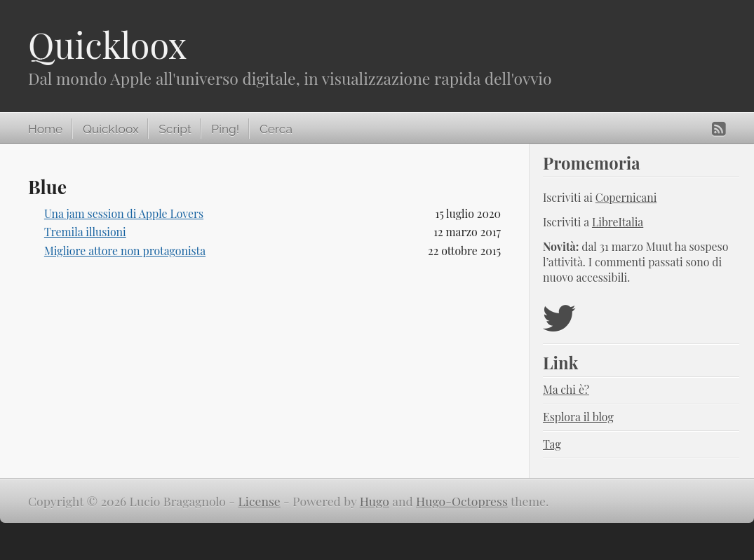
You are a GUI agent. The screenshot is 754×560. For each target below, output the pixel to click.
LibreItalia (618, 222)
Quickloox (107, 45)
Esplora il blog (578, 417)
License (260, 501)
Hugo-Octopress (462, 501)
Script (175, 129)
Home (45, 129)
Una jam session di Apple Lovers (124, 213)
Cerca (276, 129)
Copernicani (626, 197)
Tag (552, 444)
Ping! (225, 129)
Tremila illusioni (85, 232)
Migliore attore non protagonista (125, 251)
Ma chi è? (566, 389)
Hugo (375, 501)
